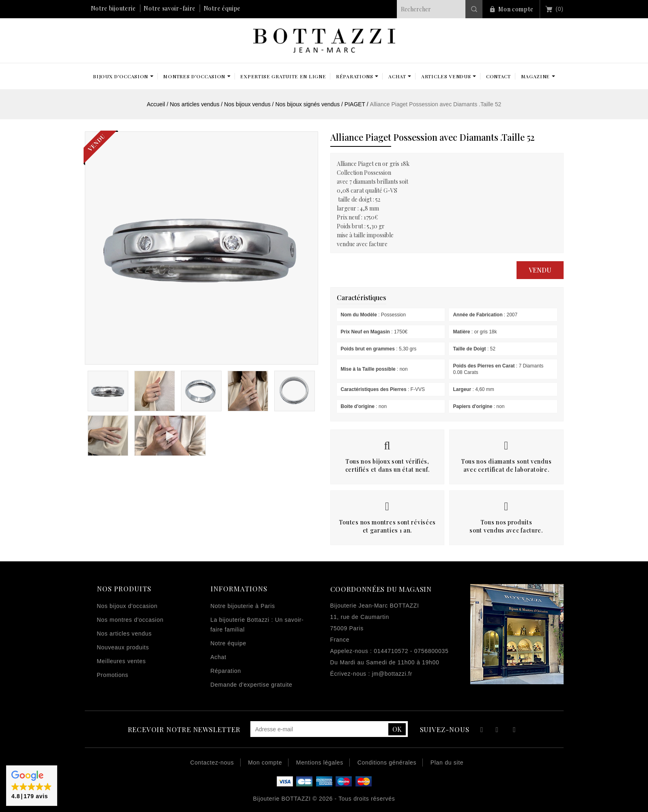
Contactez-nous (212, 763)
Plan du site (447, 763)
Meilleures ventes (122, 661)
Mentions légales (320, 763)
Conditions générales (387, 763)
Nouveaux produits (123, 647)
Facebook (481, 731)
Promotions (113, 675)
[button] (32, 786)
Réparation (226, 671)
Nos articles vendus (124, 634)
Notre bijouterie (113, 8)
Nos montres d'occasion (130, 620)
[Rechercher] (440, 9)
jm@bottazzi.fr (392, 674)
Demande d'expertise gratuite (252, 685)
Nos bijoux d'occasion (127, 606)
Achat (219, 657)
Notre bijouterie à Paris (243, 606)
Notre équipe (222, 8)
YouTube (498, 731)
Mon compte (516, 9)
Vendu (540, 270)
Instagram (514, 731)
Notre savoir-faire (170, 8)
